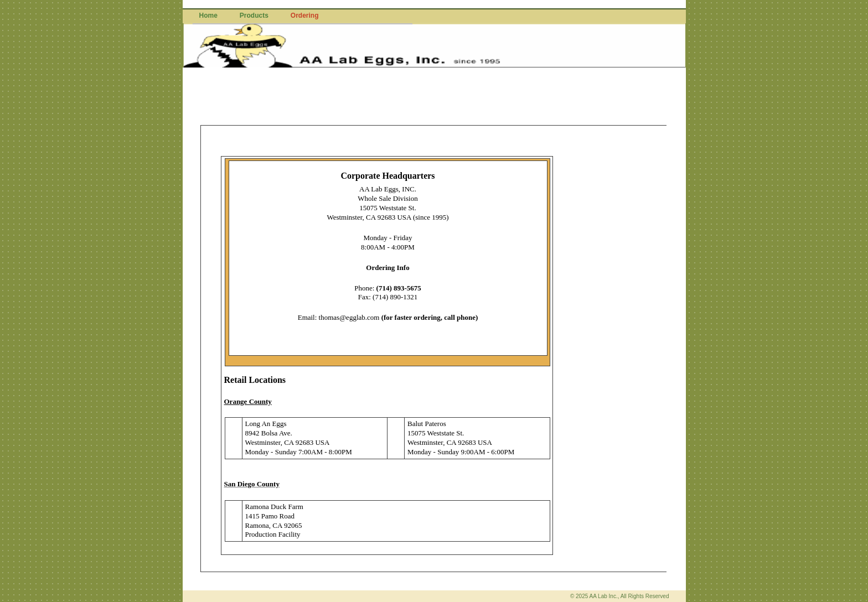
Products (254, 15)
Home (208, 15)
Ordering (305, 15)
